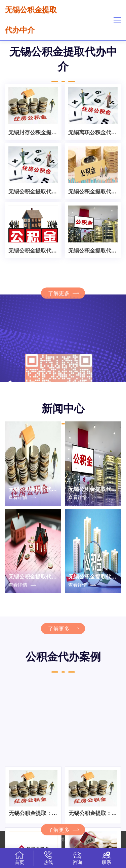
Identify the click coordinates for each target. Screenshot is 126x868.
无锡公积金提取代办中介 (31, 20)
